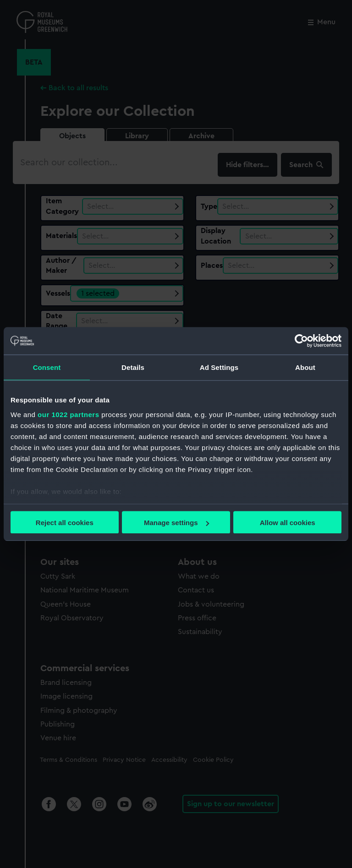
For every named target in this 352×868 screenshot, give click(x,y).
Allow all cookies (288, 523)
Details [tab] (133, 367)
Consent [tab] (47, 367)
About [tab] (305, 367)
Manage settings (176, 523)
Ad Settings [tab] (219, 367)
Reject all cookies (65, 523)
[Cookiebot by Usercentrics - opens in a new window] (301, 341)
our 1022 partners (68, 414)
